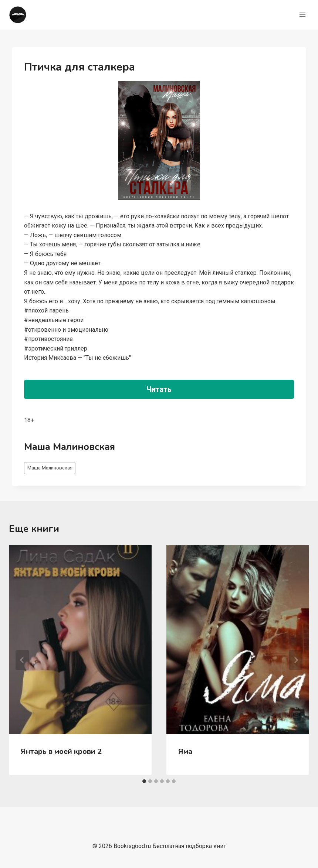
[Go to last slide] (22, 660)
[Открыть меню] (302, 15)
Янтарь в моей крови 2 (61, 751)
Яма (185, 751)
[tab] (144, 781)
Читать (159, 389)
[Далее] (296, 660)
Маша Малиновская (50, 468)
